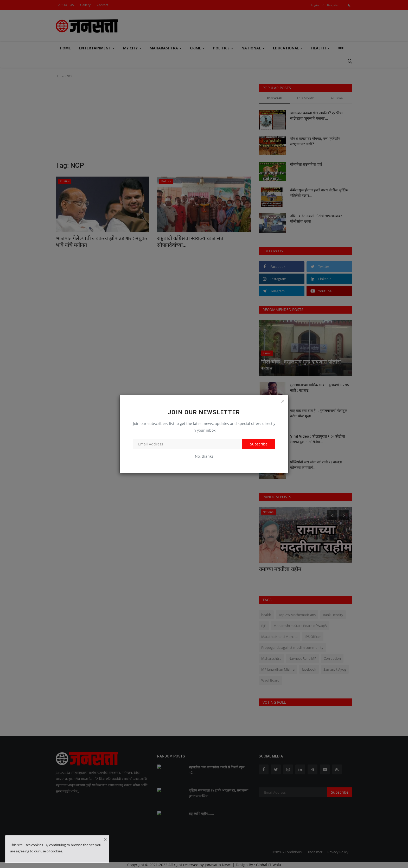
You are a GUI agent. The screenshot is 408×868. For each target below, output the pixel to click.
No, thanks (204, 456)
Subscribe (259, 444)
